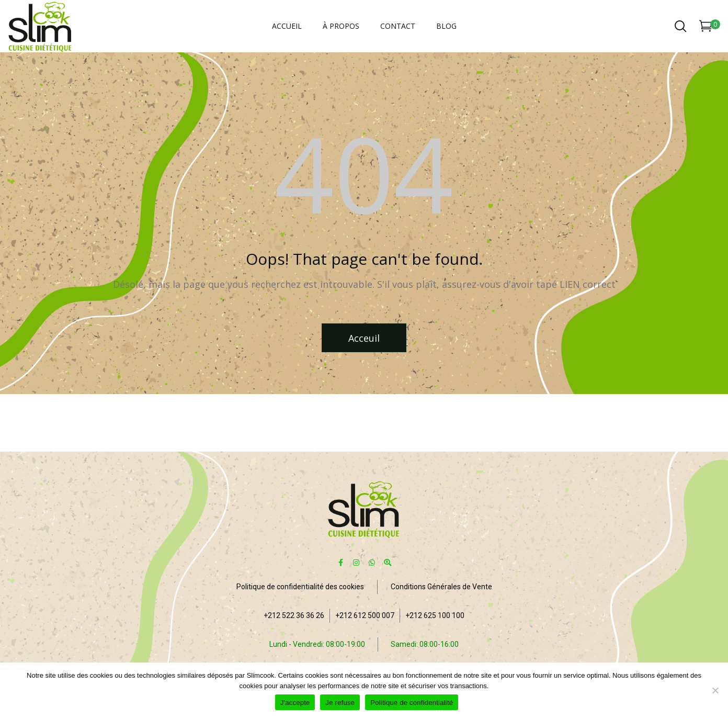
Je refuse (340, 703)
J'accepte (295, 703)
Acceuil (364, 338)
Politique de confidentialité (412, 703)
